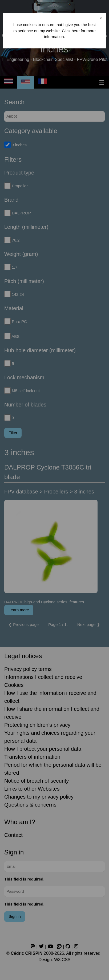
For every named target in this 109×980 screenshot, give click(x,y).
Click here (71, 31)
